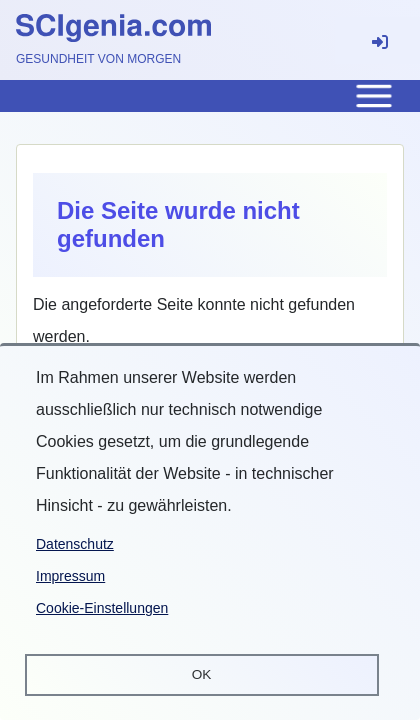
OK (202, 674)
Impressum (70, 576)
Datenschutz (75, 544)
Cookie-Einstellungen (102, 608)
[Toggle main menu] (210, 96)
